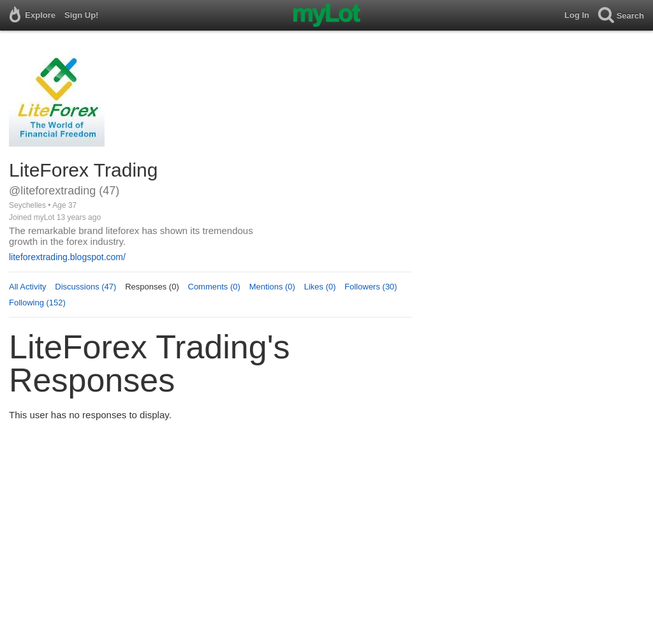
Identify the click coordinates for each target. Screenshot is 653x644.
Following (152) (37, 303)
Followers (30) (371, 287)
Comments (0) (214, 287)
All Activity (28, 287)
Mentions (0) (272, 287)
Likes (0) (320, 287)
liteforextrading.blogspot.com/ (67, 257)
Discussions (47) (85, 287)
